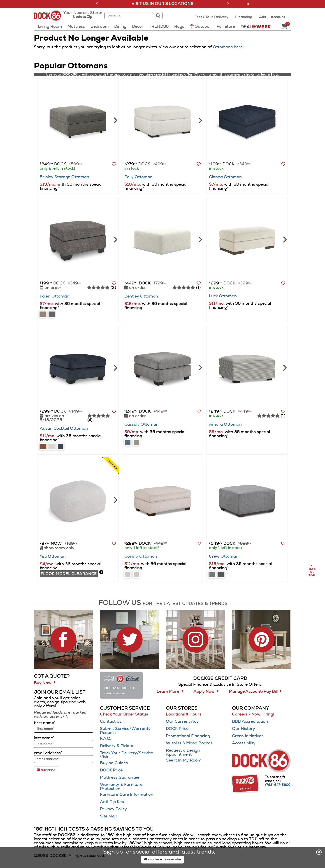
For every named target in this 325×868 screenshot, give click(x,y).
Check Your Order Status (124, 714)
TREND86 (159, 27)
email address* (48, 753)
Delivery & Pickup (117, 746)
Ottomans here (228, 47)
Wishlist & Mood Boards (189, 743)
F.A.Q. (106, 739)
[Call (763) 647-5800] (278, 785)
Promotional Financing (188, 736)
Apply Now (204, 692)
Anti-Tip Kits (112, 802)
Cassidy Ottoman (141, 425)
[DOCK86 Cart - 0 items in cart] (284, 27)
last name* (44, 738)
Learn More (168, 692)
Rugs (179, 27)
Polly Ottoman (138, 177)
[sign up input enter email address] (64, 759)
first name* (45, 723)
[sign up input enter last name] (64, 744)
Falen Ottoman (55, 296)
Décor (138, 27)
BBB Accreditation (250, 722)
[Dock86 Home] (49, 18)
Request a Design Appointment (183, 753)
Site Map (109, 816)
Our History (244, 729)
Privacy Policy (113, 809)
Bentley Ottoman (141, 296)
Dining (120, 27)
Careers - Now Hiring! (253, 714)
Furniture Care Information (127, 795)
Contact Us (111, 722)
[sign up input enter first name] (64, 729)
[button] (97, 4)
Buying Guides (114, 763)
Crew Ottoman (224, 556)
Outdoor (200, 26)
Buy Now (43, 683)
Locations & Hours (184, 714)
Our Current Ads (182, 722)
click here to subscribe (162, 859)
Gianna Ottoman (225, 177)
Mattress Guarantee (120, 778)
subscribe (46, 770)
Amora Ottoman (225, 425)
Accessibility (244, 743)
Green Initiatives (248, 736)
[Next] (115, 120)
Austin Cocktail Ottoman (64, 429)
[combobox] (129, 16)
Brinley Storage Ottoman (64, 177)
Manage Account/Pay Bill (253, 692)
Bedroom (100, 27)
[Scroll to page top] (312, 571)
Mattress (76, 27)
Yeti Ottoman (53, 557)
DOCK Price (111, 770)
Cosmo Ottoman (141, 556)
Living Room (50, 27)
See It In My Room (184, 760)
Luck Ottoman (223, 296)
